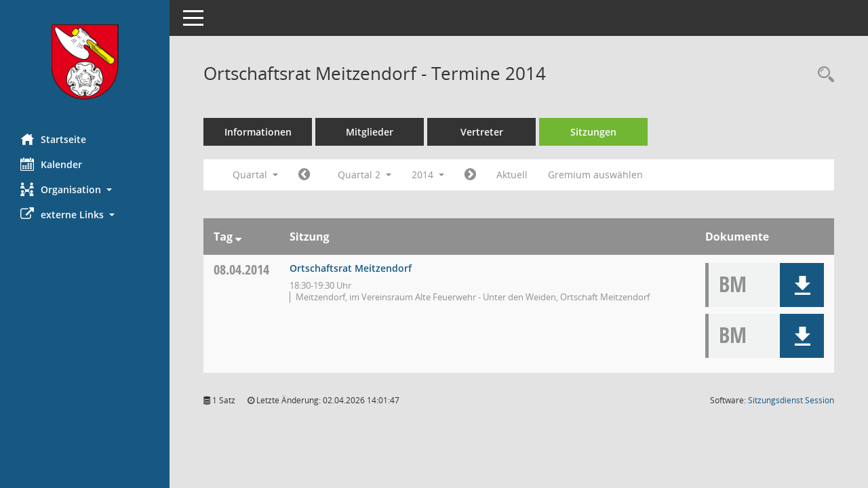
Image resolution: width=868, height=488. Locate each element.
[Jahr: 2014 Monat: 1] (304, 175)
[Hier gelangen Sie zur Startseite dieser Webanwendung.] (85, 62)
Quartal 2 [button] (364, 175)
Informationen (258, 132)
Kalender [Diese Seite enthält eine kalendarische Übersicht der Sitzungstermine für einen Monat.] (51, 164)
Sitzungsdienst (791, 400)
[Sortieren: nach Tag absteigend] (238, 237)
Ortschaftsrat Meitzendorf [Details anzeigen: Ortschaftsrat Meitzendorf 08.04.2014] (351, 268)
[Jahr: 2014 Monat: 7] (470, 175)
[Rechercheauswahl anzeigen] (823, 75)
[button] (85, 189)
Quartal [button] (255, 175)
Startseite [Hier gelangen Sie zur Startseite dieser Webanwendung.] (53, 139)
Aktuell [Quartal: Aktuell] (512, 175)
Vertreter (482, 132)
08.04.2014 (241, 269)
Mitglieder (370, 132)
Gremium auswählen (595, 175)
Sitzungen (593, 132)
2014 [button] (428, 175)
